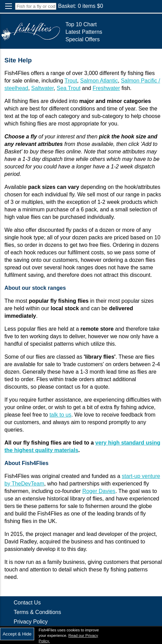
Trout (71, 81)
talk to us (60, 415)
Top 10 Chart (81, 24)
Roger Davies (99, 491)
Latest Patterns (84, 32)
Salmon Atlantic (99, 81)
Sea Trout (69, 88)
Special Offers (82, 39)
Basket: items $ (81, 6)
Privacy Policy (31, 622)
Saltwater (42, 88)
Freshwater (106, 88)
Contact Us (27, 603)
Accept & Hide (17, 634)
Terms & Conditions (37, 612)
